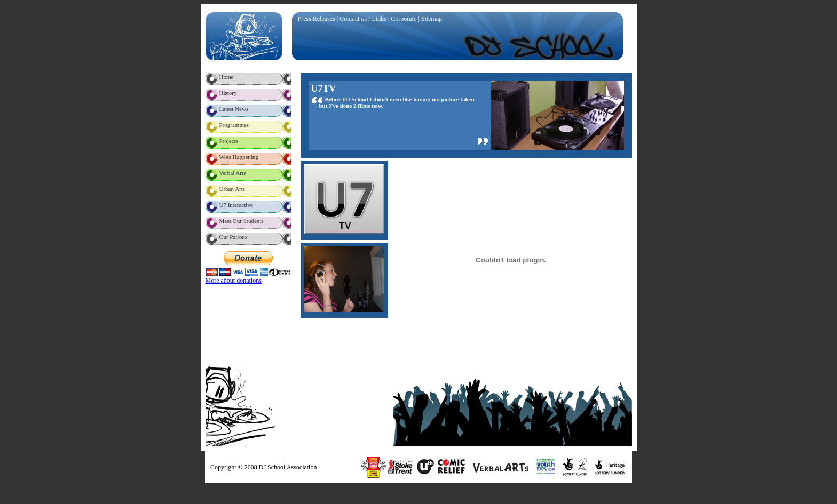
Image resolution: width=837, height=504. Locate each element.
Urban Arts (232, 189)
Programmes (234, 125)
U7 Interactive (236, 205)
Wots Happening (239, 157)
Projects (229, 141)
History (228, 93)
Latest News (234, 109)
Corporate (404, 19)
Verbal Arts (233, 173)
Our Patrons (234, 237)
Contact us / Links (363, 19)
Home (227, 77)
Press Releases (317, 19)
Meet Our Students (242, 221)
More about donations (234, 281)
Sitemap (432, 19)
